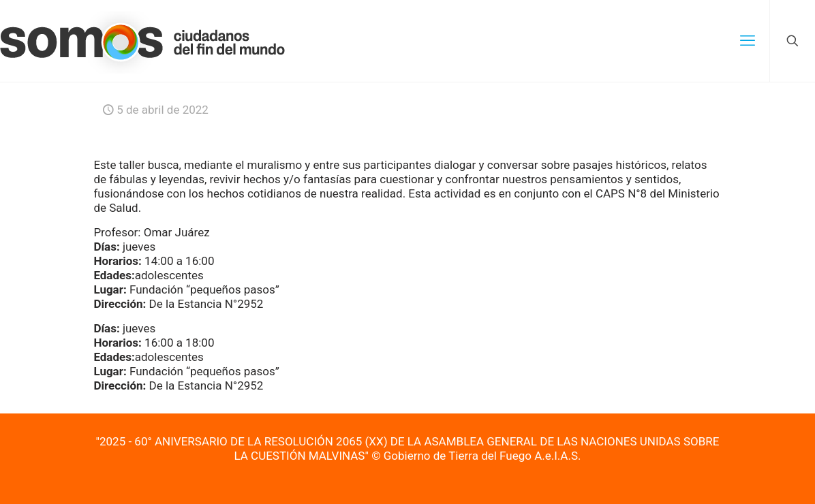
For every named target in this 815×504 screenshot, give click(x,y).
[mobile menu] (748, 41)
